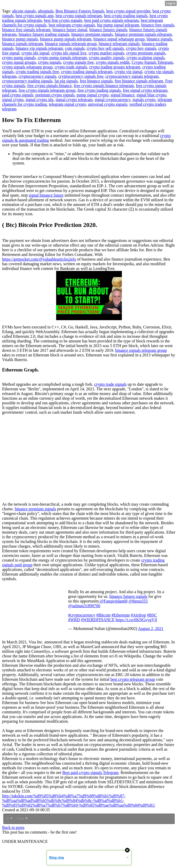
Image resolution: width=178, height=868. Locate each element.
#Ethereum (121, 615)
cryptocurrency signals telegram (132, 76)
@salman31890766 (84, 606)
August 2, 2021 (151, 629)
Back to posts (13, 827)
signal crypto (13, 100)
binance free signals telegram (26, 30)
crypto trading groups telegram (115, 67)
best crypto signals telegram (79, 16)
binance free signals (158, 25)
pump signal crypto (93, 95)
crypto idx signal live (69, 53)
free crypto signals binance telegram (104, 86)
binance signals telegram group (71, 44)
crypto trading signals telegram (87, 72)
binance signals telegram (23, 44)
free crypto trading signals (99, 90)
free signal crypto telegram (145, 90)
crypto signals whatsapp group (27, 67)
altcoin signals (24, 11)
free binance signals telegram (139, 81)
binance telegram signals (119, 44)
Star (23, 819)
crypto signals (50, 62)
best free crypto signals (63, 20)
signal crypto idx (40, 100)
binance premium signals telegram (143, 34)
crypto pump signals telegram (62, 58)
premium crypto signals (55, 95)
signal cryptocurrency (113, 100)
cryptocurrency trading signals (27, 81)
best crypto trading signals (126, 16)
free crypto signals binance (49, 86)
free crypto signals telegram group (47, 90)
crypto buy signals (141, 48)
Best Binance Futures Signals (80, 11)
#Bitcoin (103, 615)
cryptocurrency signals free (81, 76)
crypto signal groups (19, 62)
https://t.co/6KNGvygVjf (136, 620)
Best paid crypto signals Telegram (90, 773)
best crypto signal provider (128, 11)
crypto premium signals (146, 53)
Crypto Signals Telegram (152, 62)
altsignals (46, 11)
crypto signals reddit (113, 62)
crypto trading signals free (37, 72)
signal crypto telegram (74, 100)
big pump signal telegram (118, 25)
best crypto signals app (34, 16)
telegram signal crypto (67, 104)
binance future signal (70, 30)
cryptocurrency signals (37, 76)
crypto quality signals (107, 58)
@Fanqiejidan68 (114, 601)
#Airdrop (139, 615)
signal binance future (46, 195)
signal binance (123, 95)
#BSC (152, 615)
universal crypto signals (108, 104)
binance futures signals (108, 30)
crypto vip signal (129, 72)
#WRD (74, 620)
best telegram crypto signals (72, 25)
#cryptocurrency (82, 615)
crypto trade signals (71, 67)
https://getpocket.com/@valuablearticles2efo (39, 259)
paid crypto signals (18, 95)
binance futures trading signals (44, 34)
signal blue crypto (151, 95)
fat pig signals (66, 81)
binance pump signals (20, 39)
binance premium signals (92, 34)
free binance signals (96, 81)
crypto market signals (106, 53)
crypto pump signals (19, 58)
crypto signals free (78, 62)
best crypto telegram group (133, 679)
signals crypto (144, 100)
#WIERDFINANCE (98, 620)
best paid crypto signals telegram (112, 20)
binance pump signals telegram (66, 39)
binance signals (159, 39)
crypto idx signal (35, 53)
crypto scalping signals (146, 58)
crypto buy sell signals (105, 48)
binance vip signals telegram (39, 48)
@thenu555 (138, 601)
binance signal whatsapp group (119, 39)
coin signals (75, 48)
